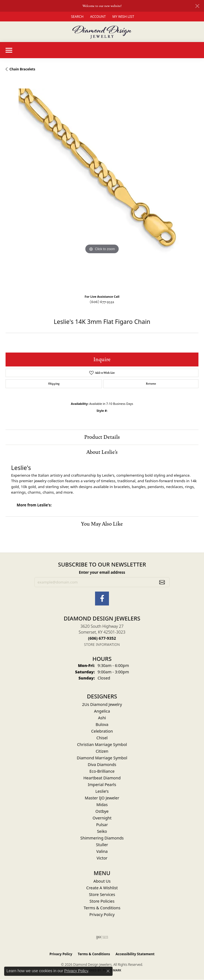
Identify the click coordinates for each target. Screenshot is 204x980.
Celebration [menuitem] (102, 731)
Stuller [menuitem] (102, 845)
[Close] (197, 6)
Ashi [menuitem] (102, 718)
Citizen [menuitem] (102, 751)
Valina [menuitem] (102, 851)
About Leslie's (102, 452)
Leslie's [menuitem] (102, 791)
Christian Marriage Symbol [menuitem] (102, 744)
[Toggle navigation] (9, 50)
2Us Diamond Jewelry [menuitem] (102, 704)
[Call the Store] (102, 638)
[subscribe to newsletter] (162, 582)
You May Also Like (102, 524)
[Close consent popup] (108, 971)
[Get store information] (102, 645)
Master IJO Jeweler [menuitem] (102, 798)
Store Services (102, 894)
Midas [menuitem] (102, 805)
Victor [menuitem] (102, 858)
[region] (102, 185)
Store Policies (102, 901)
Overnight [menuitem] (102, 818)
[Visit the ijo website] (102, 937)
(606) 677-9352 (102, 302)
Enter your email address (102, 572)
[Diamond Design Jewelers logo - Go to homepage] (102, 32)
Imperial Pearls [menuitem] (102, 785)
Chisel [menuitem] (102, 738)
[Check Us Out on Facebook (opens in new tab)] (102, 599)
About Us (102, 881)
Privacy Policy (102, 914)
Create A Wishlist (102, 888)
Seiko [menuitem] (102, 831)
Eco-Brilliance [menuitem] (102, 771)
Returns (151, 384)
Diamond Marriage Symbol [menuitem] (102, 758)
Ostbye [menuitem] (102, 811)
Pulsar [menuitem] (102, 825)
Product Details (102, 437)
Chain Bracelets (22, 69)
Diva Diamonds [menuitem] (102, 764)
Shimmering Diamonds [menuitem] (102, 838)
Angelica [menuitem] (102, 711)
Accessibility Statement (135, 954)
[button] (77, 17)
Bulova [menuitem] (102, 724)
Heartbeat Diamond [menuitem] (102, 778)
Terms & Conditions (102, 908)
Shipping (54, 384)
